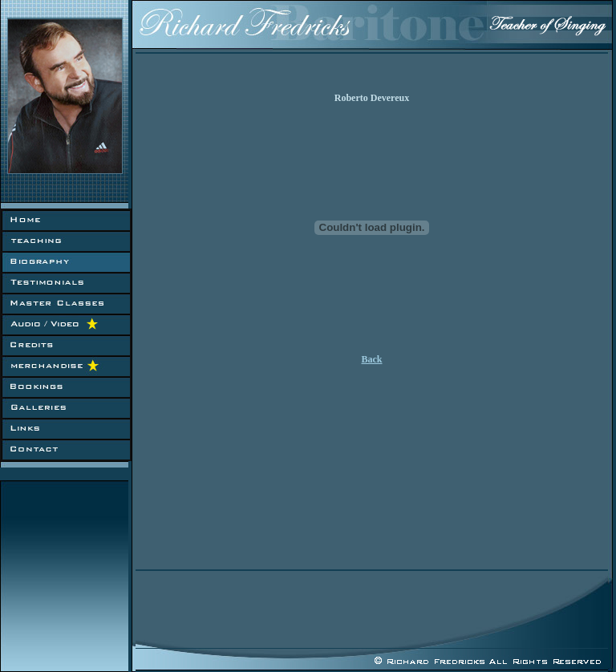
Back (371, 359)
